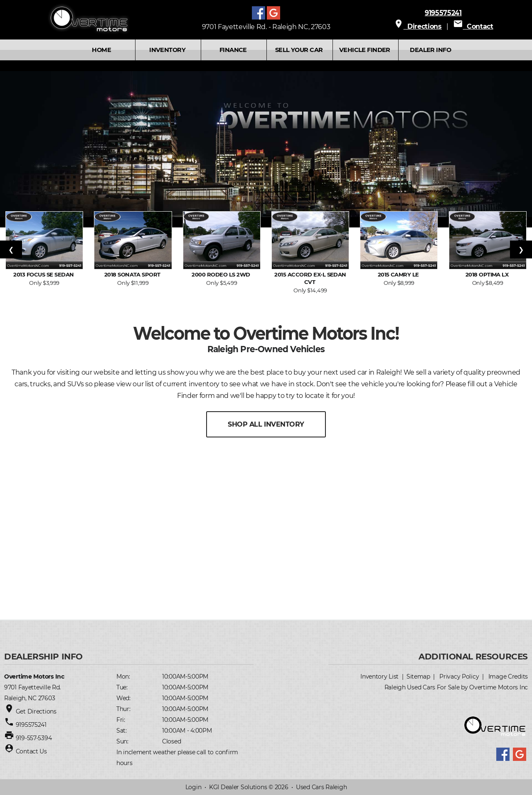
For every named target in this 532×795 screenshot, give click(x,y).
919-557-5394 (34, 738)
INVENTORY (167, 50)
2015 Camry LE (399, 274)
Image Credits (508, 676)
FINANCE (233, 50)
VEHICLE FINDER (365, 50)
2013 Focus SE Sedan (44, 274)
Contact (473, 26)
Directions (418, 26)
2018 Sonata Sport (133, 274)
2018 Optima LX (488, 274)
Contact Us (31, 751)
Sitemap (418, 676)
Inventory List (379, 676)
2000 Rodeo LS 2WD (222, 274)
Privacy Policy (459, 676)
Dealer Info (430, 50)
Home (101, 50)
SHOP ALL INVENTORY (266, 424)
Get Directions (36, 711)
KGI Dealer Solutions (238, 787)
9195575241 (443, 13)
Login (193, 787)
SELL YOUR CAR (299, 50)
